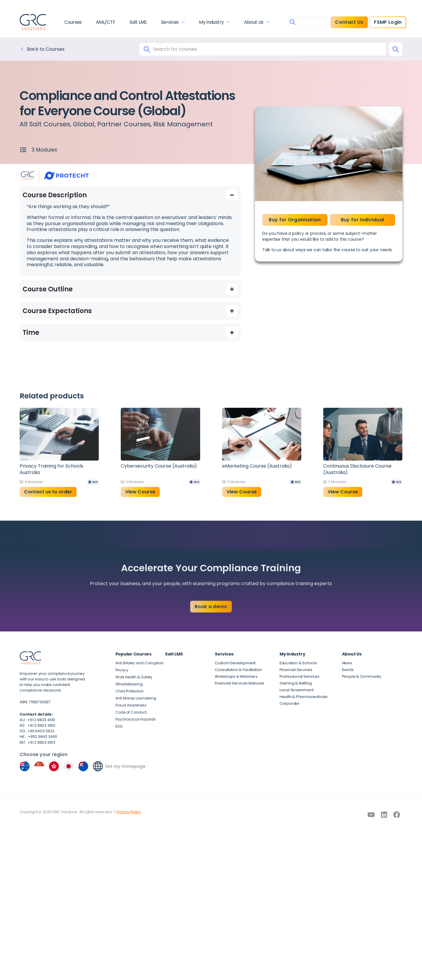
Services (173, 22)
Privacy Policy (129, 812)
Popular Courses (133, 654)
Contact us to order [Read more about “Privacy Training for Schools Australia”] (48, 492)
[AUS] (93, 482)
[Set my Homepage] (98, 766)
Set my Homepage (125, 766)
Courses (73, 22)
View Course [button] (140, 492)
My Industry (214, 22)
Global (84, 124)
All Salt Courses (45, 124)
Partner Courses (124, 124)
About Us (257, 22)
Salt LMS (138, 22)
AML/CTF (106, 22)
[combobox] (308, 22)
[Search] (396, 49)
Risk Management (183, 124)
